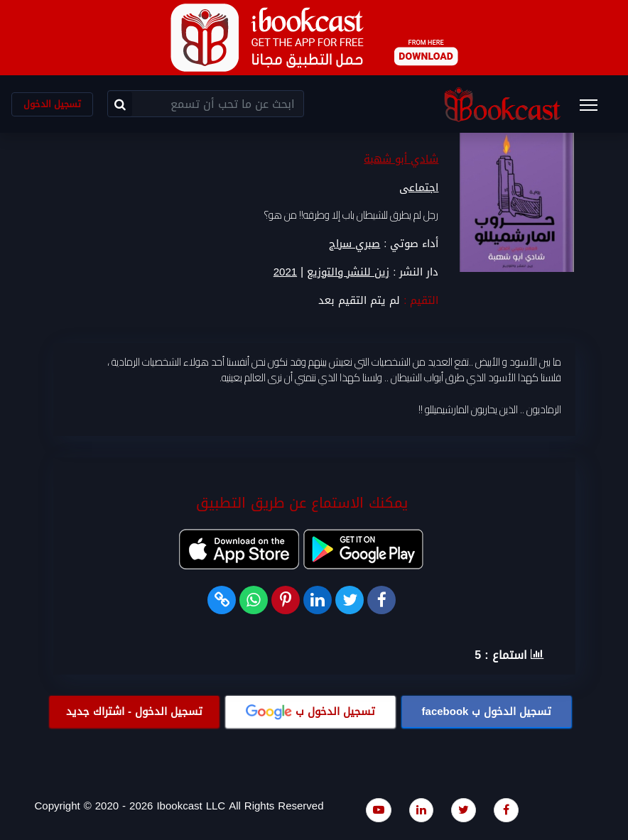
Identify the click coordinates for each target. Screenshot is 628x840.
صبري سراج (354, 244)
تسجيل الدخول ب (487, 711)
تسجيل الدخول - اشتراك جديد (134, 711)
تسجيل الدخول (52, 104)
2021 (285, 272)
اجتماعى (419, 188)
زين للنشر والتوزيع (348, 272)
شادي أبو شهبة (401, 160)
